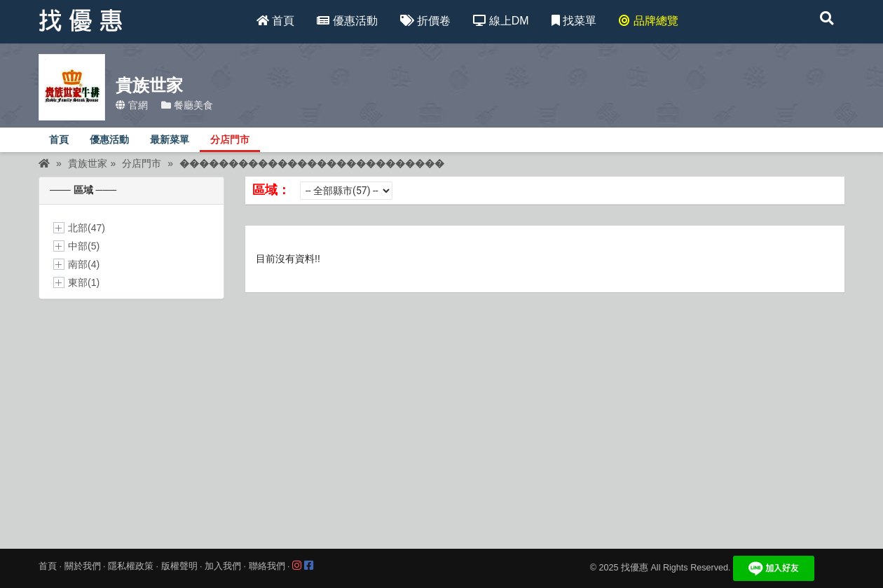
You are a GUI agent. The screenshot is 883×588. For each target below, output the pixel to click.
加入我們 (223, 566)
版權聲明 (179, 566)
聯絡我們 (267, 566)
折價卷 (425, 21)
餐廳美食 (187, 105)
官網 (132, 105)
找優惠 (635, 568)
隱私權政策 (131, 566)
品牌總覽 (648, 21)
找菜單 (574, 21)
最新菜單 (170, 140)
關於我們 (83, 566)
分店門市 (230, 140)
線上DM (501, 21)
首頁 (275, 21)
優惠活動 (347, 21)
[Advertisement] (441, 411)
